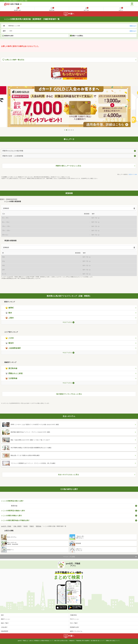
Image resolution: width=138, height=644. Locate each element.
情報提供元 (72, 641)
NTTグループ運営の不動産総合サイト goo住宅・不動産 (16, 1)
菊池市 (10, 343)
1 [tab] (65, 130)
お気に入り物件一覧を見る (13, 60)
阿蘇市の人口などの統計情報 (13, 151)
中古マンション (75, 619)
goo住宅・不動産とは (23, 641)
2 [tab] (67, 130)
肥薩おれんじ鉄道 (14, 373)
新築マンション (6, 619)
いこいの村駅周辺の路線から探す (13, 511)
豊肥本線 (14, 506)
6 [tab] (73, 130)
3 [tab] (68, 130)
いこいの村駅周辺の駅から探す (12, 501)
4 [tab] (70, 130)
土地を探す (4, 627)
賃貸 (2, 615)
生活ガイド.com (133, 174)
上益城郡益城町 (13, 348)
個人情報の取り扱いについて (97, 641)
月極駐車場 (73, 615)
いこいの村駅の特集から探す (12, 516)
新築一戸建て (5, 623)
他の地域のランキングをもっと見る (69, 394)
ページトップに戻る (69, 557)
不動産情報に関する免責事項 (83, 641)
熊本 (9, 313)
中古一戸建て (74, 623)
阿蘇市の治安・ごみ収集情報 (13, 156)
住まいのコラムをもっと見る (69, 475)
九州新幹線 (11, 378)
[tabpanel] (69, 107)
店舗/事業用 (4, 631)
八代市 (10, 338)
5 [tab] (72, 130)
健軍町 (10, 308)
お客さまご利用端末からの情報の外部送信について (41, 641)
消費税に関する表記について (112, 641)
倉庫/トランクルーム (76, 631)
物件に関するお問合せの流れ (61, 641)
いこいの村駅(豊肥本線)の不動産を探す (15, 520)
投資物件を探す (75, 627)
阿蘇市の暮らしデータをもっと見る (68, 166)
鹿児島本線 (11, 368)
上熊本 (10, 318)
